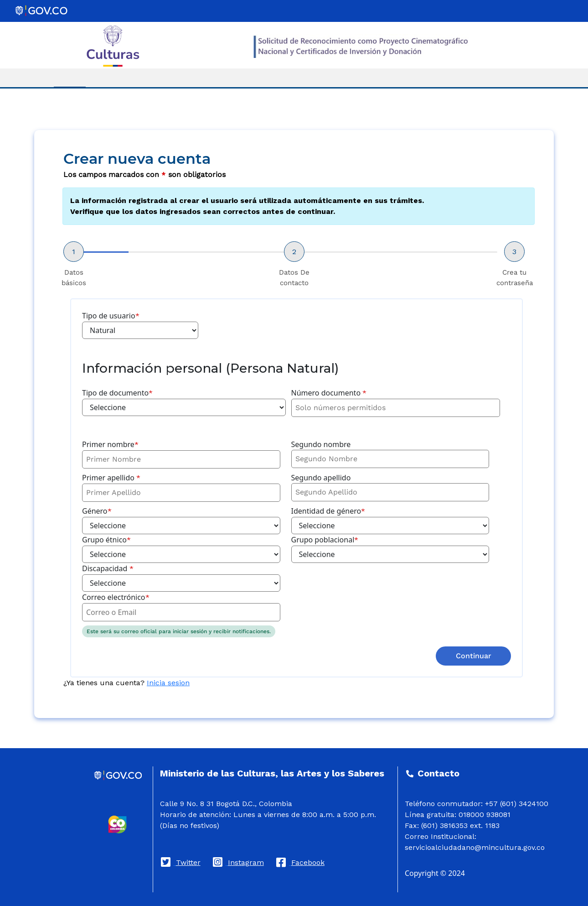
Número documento (329, 393)
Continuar (474, 656)
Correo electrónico (116, 597)
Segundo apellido (321, 478)
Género (97, 511)
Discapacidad (108, 568)
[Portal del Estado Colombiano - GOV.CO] (42, 11)
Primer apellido (111, 478)
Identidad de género (328, 511)
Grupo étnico (106, 540)
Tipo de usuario (111, 316)
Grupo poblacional (325, 540)
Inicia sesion (168, 683)
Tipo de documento (117, 393)
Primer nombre (110, 444)
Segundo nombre (321, 444)
